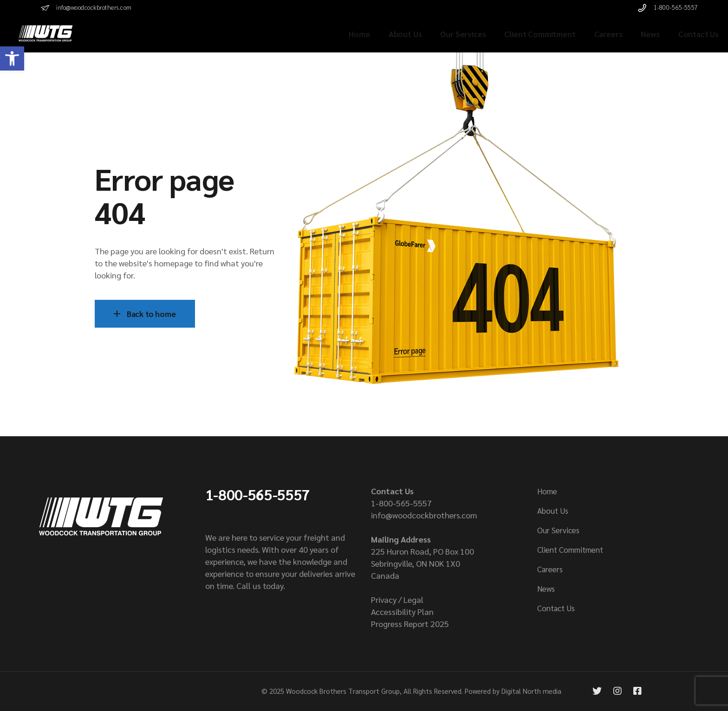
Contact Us (556, 608)
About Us (553, 511)
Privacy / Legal (397, 599)
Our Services (558, 530)
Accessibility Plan (402, 611)
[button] (12, 58)
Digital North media (531, 691)
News (546, 588)
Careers (550, 569)
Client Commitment (570, 549)
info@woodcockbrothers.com (424, 515)
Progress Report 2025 (410, 624)
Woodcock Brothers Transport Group (343, 691)
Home (547, 491)
